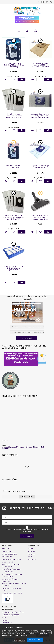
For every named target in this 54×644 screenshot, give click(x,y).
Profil (43, 2)
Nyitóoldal (6, 549)
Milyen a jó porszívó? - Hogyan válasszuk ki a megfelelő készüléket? (23, 448)
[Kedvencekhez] (14, 79)
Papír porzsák (7, 551)
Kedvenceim (32, 559)
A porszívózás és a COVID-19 (11, 569)
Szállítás (5, 620)
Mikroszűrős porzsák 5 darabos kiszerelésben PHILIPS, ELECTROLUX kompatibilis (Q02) (14, 117)
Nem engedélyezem (19, 641)
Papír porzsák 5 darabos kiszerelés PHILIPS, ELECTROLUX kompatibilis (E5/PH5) (40, 66)
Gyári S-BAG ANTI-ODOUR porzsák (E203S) (14, 166)
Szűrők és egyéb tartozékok (12, 559)
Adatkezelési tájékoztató (10, 615)
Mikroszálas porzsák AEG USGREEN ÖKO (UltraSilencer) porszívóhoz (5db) (14, 217)
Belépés (38, 2)
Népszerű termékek (8, 562)
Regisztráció (33, 551)
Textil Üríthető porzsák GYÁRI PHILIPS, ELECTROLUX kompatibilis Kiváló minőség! (40, 116)
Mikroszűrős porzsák (9, 554)
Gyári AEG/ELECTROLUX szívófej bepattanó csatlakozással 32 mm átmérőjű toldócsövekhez (40, 218)
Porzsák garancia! (8, 572)
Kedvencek (47, 2)
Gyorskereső (27, 338)
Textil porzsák (7, 557)
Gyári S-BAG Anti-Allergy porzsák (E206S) (40, 166)
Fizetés (4, 618)
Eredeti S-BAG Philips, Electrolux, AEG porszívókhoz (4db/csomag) (14, 65)
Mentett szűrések (51, 2)
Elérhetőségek (7, 623)
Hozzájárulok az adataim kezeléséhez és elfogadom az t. (27, 530)
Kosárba (21, 79)
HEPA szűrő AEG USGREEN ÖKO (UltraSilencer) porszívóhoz (14, 268)
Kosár (30, 557)
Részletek (6, 79)
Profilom (31, 554)
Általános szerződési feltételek (13, 612)
